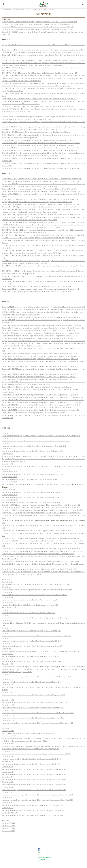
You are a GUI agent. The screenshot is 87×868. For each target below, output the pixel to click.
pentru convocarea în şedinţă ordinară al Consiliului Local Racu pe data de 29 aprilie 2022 (31, 479)
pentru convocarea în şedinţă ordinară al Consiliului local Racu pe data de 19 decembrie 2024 (41, 289)
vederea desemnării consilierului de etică (60, 29)
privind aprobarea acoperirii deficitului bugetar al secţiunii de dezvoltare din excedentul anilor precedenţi (36, 441)
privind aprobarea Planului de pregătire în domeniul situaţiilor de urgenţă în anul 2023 (38, 338)
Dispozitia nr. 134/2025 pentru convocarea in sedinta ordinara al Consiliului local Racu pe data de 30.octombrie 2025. (41, 150)
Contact (40, 855)
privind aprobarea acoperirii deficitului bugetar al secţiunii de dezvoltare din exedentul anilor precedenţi (43, 317)
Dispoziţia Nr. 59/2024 (9, 179)
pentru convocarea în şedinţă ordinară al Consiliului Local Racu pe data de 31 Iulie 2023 (39, 379)
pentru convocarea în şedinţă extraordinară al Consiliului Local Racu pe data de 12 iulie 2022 (32, 497)
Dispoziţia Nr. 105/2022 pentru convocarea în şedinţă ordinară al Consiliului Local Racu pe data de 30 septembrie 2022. (41, 513)
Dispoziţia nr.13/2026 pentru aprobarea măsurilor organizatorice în (24, 29)
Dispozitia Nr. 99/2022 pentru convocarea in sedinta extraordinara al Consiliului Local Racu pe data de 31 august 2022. (41, 508)
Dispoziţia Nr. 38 (7, 443)
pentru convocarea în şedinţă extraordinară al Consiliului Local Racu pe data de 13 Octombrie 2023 (43, 402)
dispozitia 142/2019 (8, 826)
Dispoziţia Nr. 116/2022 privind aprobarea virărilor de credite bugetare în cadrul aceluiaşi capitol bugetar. (36, 531)
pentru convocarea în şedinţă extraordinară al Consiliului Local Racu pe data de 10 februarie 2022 (34, 446)
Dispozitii (52, 10)
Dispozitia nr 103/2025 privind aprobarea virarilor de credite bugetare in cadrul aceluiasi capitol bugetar (36, 132)
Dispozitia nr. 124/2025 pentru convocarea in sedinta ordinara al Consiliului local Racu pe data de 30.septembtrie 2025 (41, 148)
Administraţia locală (23, 10)
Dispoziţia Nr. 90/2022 (9, 500)
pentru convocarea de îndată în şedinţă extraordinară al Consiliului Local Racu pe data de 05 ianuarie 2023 (43, 307)
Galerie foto (41, 859)
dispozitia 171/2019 (8, 831)
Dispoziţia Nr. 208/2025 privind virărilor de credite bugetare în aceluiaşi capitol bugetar (31, 156)
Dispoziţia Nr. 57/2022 (9, 477)
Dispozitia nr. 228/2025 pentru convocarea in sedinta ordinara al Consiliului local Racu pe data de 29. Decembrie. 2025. (41, 168)
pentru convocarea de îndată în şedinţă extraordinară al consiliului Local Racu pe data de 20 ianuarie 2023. (43, 328)
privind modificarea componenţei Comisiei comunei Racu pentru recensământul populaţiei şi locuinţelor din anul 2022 (41, 436)
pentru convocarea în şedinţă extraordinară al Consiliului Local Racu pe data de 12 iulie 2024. (41, 215)
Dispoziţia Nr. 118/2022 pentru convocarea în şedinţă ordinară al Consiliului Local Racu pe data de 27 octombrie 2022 (41, 538)
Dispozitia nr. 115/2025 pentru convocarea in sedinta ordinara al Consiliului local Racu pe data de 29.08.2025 (38, 145)
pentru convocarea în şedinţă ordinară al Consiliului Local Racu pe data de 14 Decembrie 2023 (41, 410)
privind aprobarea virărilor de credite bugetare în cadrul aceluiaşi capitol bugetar (36, 408)
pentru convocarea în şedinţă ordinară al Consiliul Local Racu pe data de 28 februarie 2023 (39, 336)
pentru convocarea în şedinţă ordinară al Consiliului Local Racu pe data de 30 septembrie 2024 (43, 235)
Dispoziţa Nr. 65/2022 (9, 490)
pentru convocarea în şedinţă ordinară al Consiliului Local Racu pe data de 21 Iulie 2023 (39, 377)
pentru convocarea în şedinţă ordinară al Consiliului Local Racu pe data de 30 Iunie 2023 (39, 374)
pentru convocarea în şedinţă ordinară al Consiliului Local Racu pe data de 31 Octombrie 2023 (41, 405)
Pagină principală (7, 10)
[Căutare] (9, 4)
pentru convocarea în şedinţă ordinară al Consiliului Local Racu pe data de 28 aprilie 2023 (40, 359)
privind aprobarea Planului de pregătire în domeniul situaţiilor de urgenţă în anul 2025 (39, 73)
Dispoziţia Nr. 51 (7, 464)
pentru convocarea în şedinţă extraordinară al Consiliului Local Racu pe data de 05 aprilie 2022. (33, 474)
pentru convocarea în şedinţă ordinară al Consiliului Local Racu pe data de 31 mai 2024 (39, 207)
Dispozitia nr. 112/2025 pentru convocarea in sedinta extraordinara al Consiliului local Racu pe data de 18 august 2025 (41, 143)
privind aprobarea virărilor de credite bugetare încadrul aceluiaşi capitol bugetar (39, 238)
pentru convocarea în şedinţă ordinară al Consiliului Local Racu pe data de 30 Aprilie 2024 (40, 199)
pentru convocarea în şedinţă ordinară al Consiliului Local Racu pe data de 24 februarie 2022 (32, 451)
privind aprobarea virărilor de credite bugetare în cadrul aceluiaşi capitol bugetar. (37, 387)
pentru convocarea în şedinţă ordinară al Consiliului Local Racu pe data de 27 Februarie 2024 (40, 181)
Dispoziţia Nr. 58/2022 (9, 482)
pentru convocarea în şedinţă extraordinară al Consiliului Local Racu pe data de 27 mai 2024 (40, 204)
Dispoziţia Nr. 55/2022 (9, 472)
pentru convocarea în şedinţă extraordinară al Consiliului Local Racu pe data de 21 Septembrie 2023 (43, 397)
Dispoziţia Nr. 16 (7, 433)
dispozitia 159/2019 (8, 828)
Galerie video (42, 862)
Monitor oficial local (39, 10)
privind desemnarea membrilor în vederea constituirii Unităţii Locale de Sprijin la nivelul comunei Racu (42, 325)
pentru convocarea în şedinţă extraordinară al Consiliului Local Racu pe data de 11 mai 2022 (32, 492)
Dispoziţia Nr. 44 (7, 454)
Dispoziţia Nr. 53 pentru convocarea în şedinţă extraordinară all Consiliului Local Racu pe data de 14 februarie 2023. (40, 333)
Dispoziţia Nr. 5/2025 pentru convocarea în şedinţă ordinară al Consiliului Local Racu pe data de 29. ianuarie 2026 (39, 22)
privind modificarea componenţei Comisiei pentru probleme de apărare (33, 413)
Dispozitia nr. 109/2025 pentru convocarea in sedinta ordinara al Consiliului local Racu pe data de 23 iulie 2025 (38, 140)
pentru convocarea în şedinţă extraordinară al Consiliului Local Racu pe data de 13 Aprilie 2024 (41, 192)
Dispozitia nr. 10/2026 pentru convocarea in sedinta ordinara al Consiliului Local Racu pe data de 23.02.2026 (38, 27)
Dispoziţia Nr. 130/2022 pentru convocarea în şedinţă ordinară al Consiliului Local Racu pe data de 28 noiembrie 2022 (41, 549)
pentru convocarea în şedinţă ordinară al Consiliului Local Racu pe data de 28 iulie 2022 (31, 502)
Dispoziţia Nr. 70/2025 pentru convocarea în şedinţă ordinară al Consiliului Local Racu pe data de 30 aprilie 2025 (39, 106)
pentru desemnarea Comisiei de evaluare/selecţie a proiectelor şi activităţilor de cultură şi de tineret (35, 484)
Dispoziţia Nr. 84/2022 (9, 495)
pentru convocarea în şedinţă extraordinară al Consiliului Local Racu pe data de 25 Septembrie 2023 (43, 400)
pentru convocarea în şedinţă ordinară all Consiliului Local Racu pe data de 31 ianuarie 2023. (38, 331)
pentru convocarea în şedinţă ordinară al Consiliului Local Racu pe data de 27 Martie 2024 (39, 99)
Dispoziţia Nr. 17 (7, 438)
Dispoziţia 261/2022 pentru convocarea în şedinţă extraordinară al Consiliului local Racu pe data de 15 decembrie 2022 (41, 561)
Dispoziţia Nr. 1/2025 (9, 45)
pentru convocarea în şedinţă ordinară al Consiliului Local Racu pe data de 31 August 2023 (40, 395)
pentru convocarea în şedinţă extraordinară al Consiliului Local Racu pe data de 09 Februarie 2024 (50, 179)
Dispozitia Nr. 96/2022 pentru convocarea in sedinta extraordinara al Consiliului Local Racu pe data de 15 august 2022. (41, 505)
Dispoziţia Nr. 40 (7, 449)
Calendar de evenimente (45, 857)
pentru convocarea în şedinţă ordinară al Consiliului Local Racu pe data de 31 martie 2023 (39, 354)
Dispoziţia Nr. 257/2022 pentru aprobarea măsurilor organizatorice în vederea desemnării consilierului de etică (38, 554)
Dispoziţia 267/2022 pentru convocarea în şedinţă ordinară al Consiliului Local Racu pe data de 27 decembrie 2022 (40, 569)
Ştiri (39, 852)
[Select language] (84, 4)
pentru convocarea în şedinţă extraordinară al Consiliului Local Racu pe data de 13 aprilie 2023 (41, 356)
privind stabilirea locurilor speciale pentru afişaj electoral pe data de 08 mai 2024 (37, 202)
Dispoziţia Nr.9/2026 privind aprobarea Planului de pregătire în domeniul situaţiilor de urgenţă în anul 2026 (37, 24)
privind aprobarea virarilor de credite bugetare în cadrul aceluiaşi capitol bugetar (37, 286)
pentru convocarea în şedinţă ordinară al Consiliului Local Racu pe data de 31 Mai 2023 (39, 366)
